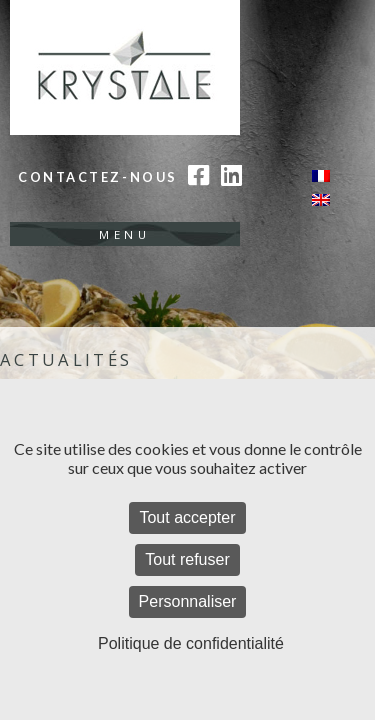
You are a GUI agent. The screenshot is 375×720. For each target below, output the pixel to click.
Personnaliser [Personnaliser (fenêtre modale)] (188, 601)
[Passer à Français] (321, 175)
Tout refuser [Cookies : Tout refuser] (187, 559)
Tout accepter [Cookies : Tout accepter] (187, 517)
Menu (124, 234)
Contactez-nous (98, 177)
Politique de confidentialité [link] (191, 643)
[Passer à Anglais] (321, 200)
